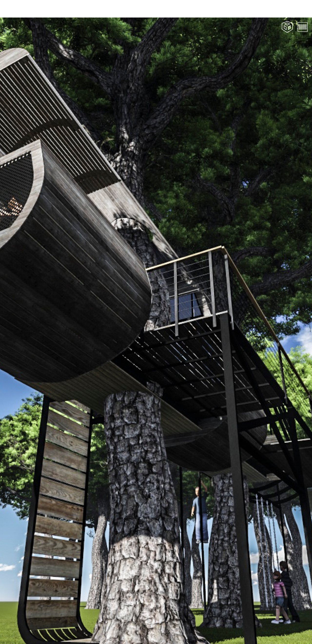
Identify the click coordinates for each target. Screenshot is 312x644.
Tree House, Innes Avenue (91, 635)
